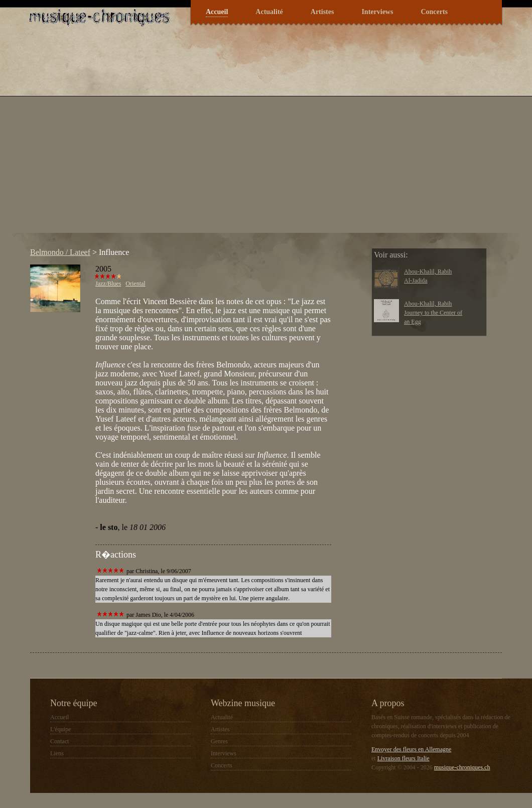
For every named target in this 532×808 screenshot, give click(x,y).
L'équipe (60, 729)
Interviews (377, 12)
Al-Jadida (416, 281)
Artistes (322, 12)
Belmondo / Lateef (60, 252)
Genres (219, 741)
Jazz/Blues (108, 284)
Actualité (269, 12)
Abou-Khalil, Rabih (428, 272)
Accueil (217, 12)
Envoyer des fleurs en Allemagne (411, 749)
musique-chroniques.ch (462, 767)
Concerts (434, 12)
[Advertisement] (94, 139)
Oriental (135, 284)
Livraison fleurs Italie (404, 758)
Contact (59, 741)
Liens (57, 753)
